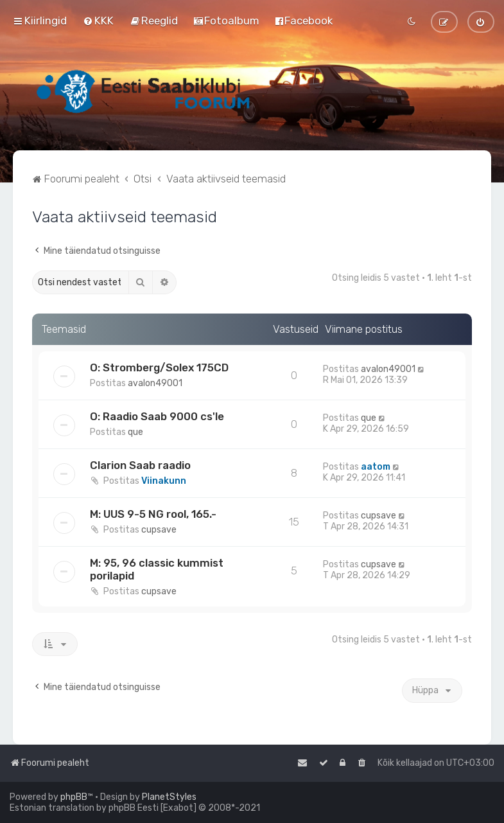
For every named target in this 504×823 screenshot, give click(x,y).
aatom (376, 467)
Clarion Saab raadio (140, 465)
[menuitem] (98, 21)
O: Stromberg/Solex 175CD (159, 367)
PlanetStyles (169, 797)
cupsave (159, 530)
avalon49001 (155, 383)
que (135, 432)
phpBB (74, 797)
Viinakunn (164, 481)
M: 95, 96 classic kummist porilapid (157, 569)
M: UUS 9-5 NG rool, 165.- (153, 514)
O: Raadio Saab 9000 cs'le (157, 416)
